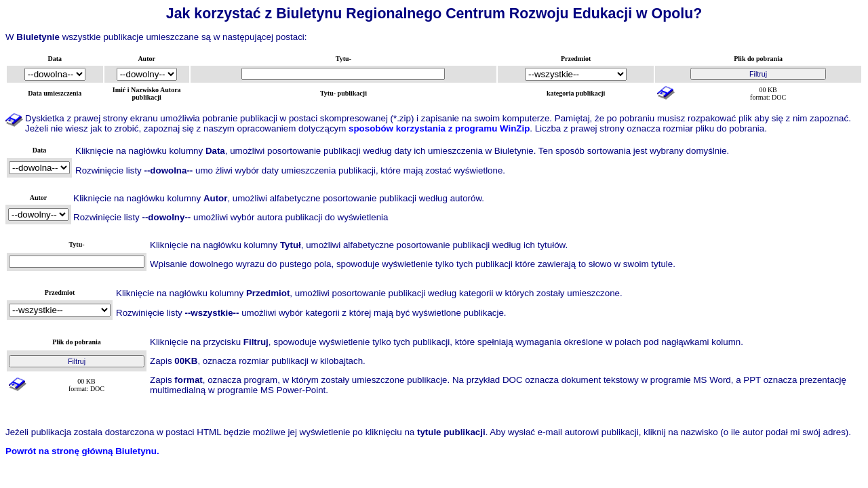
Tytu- (343, 59)
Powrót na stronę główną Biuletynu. (82, 451)
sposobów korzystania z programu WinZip (439, 128)
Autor (146, 59)
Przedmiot (576, 59)
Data (55, 59)
